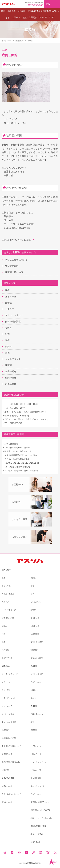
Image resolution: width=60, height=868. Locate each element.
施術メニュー (7, 666)
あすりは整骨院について (11, 746)
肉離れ (8, 346)
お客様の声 (17, 484)
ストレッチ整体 (8, 714)
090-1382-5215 (47, 17)
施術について (7, 786)
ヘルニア (10, 309)
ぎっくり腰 (11, 297)
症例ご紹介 (20, 41)
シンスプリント (13, 359)
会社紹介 (34, 706)
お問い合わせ (36, 754)
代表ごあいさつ (37, 714)
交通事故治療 (7, 754)
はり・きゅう (7, 706)
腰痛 (7, 290)
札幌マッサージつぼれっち (41, 818)
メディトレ (6, 682)
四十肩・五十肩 (8, 594)
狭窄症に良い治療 (14, 272)
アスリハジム (36, 682)
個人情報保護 (36, 778)
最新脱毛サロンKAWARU (40, 810)
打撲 (7, 334)
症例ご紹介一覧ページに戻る (16, 240)
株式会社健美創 (37, 834)
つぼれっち (35, 690)
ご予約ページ (36, 746)
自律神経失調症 (13, 321)
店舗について (7, 802)
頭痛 (7, 340)
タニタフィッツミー (38, 786)
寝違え (8, 328)
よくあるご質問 (20, 519)
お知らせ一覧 (36, 770)
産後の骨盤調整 (37, 658)
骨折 (32, 594)
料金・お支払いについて (11, 794)
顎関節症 (34, 650)
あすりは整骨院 (37, 674)
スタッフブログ (20, 537)
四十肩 (8, 303)
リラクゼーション (9, 698)
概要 (32, 722)
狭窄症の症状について (16, 260)
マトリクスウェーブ (10, 674)
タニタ (33, 698)
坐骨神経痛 (11, 371)
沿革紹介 (34, 730)
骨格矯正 (5, 730)
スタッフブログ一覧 (38, 762)
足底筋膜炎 (11, 384)
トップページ (7, 41)
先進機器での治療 (9, 738)
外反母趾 (5, 650)
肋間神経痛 (11, 378)
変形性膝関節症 (37, 642)
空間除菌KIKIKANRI (38, 826)
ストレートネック (14, 315)
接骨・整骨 (6, 690)
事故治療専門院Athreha (11, 762)
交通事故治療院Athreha (40, 802)
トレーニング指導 (9, 722)
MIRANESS (35, 842)
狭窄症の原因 (12, 266)
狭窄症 (8, 365)
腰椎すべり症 (7, 658)
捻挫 (7, 353)
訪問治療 (16, 502)
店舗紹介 (34, 666)
